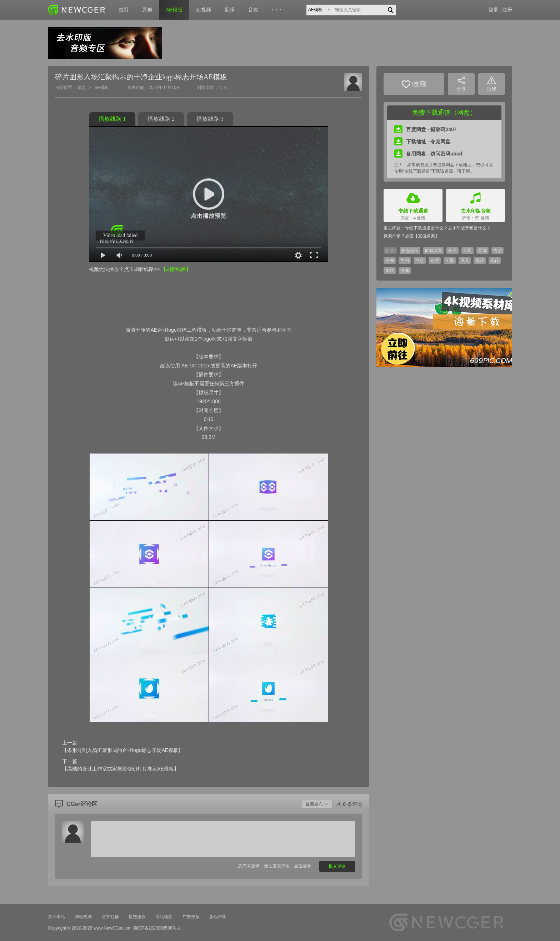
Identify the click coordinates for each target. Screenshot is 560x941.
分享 (461, 84)
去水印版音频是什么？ (469, 228)
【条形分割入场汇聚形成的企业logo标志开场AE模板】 (123, 750)
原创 (147, 10)
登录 (493, 10)
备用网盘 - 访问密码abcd (428, 154)
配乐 (230, 10)
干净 (390, 261)
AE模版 (174, 10)
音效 (253, 10)
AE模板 (101, 88)
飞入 (465, 261)
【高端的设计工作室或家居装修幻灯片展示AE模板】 (121, 769)
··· (278, 10)
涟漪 (405, 271)
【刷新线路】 (176, 269)
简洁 (497, 251)
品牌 (482, 251)
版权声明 (218, 917)
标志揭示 (410, 251)
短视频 (204, 10)
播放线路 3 (210, 119)
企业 (452, 251)
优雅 (480, 261)
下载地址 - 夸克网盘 (422, 142)
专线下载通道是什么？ (426, 228)
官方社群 (110, 917)
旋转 (390, 271)
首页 (124, 10)
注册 (507, 10)
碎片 (435, 261)
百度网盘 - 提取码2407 (426, 129)
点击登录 (302, 866)
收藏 (414, 84)
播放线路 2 (161, 119)
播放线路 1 (112, 119)
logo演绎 (433, 251)
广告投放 (191, 917)
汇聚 (450, 261)
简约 (405, 261)
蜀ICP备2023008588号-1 (157, 928)
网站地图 (164, 917)
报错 (492, 84)
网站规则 (83, 917)
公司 (467, 251)
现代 (495, 261)
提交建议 (137, 917)
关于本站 (56, 917)
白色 (420, 261)
